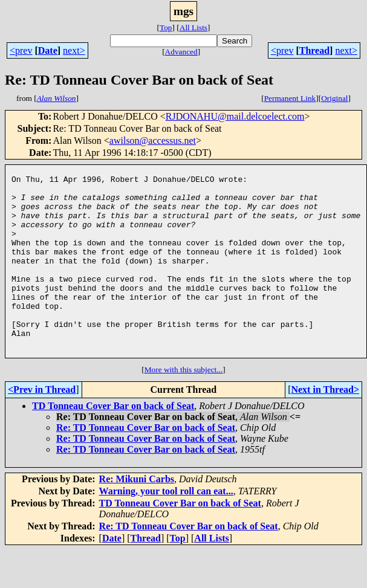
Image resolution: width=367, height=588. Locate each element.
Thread (314, 50)
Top (166, 27)
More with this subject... (184, 408)
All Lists (193, 27)
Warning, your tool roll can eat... (166, 529)
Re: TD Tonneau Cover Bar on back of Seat (146, 466)
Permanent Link (290, 98)
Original (334, 98)
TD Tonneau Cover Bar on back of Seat (113, 444)
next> (74, 50)
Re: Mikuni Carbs (137, 517)
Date (48, 50)
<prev (21, 50)
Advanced (181, 52)
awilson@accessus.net (153, 141)
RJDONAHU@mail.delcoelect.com (235, 116)
